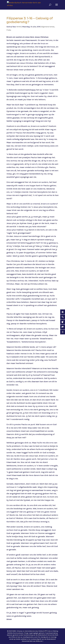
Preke (9, 30)
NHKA (19, 27)
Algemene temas (48, 27)
